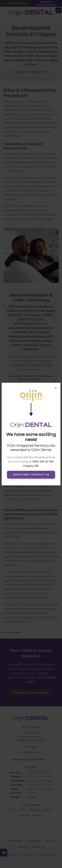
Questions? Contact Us (31, 475)
